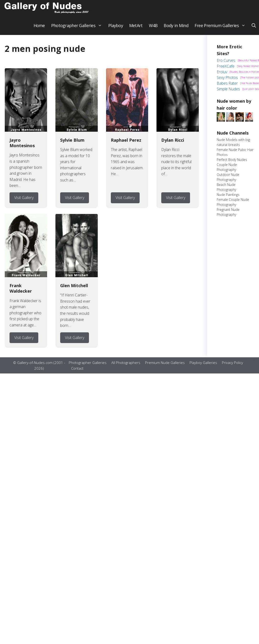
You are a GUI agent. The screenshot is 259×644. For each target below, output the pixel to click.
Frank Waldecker (21, 291)
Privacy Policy (232, 366)
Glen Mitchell (74, 289)
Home (39, 29)
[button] (254, 29)
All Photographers (126, 366)
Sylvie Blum (72, 143)
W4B (153, 29)
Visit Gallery (24, 201)
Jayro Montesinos (22, 146)
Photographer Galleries (78, 29)
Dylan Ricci (173, 143)
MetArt (136, 29)
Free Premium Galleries (222, 29)
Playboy (116, 29)
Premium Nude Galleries (165, 366)
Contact (77, 372)
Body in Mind (176, 29)
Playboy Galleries (203, 366)
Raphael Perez (126, 143)
